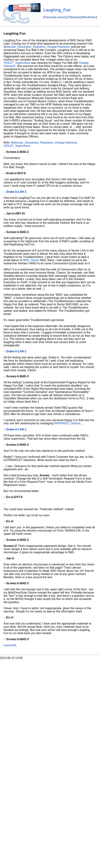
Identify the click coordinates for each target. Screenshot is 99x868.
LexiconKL (10, 645)
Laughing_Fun (57, 10)
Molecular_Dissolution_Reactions (25, 47)
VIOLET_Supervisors (17, 63)
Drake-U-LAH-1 (16, 192)
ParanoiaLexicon (55, 17)
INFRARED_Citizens (67, 423)
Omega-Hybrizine (58, 47)
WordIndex (89, 17)
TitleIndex (74, 17)
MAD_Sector (31, 260)
